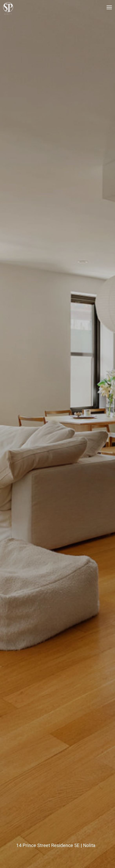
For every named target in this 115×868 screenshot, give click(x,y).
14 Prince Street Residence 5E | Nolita (56, 845)
